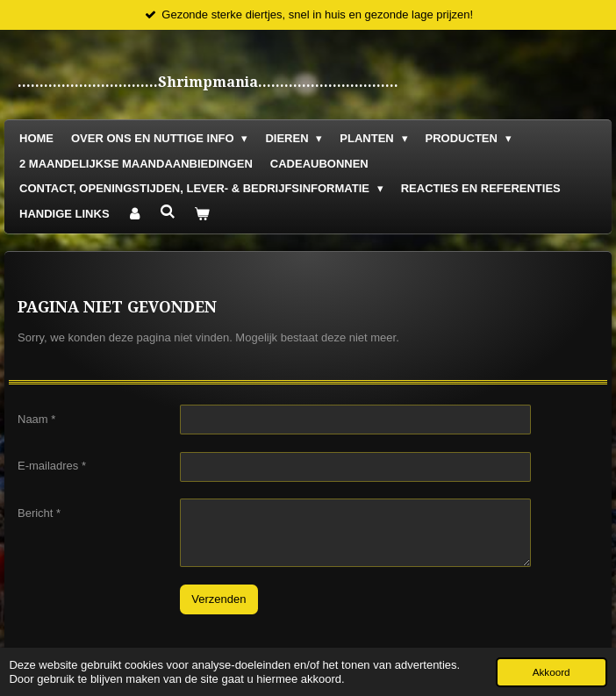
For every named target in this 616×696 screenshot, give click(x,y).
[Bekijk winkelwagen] (202, 215)
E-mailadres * (52, 466)
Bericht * (39, 512)
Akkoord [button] (552, 672)
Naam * (36, 418)
